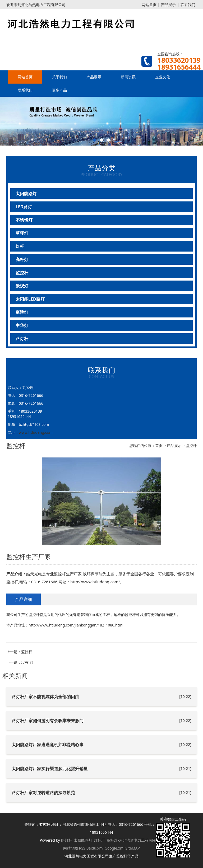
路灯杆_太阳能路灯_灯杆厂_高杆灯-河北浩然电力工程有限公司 (112, 840)
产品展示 (168, 5)
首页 (159, 445)
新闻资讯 (128, 77)
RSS (82, 848)
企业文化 (163, 77)
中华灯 (22, 325)
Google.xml (115, 848)
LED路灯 (24, 207)
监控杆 (22, 273)
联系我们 (188, 5)
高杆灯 (22, 259)
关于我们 (59, 77)
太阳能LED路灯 (30, 299)
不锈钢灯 (24, 220)
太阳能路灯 (26, 194)
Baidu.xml (95, 848)
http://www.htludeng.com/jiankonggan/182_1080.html (76, 625)
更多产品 (59, 90)
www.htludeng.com (36, 432)
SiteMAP (133, 848)
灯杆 (20, 246)
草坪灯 (22, 233)
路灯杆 (22, 339)
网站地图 (71, 848)
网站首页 (149, 5)
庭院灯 (22, 312)
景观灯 (22, 286)
